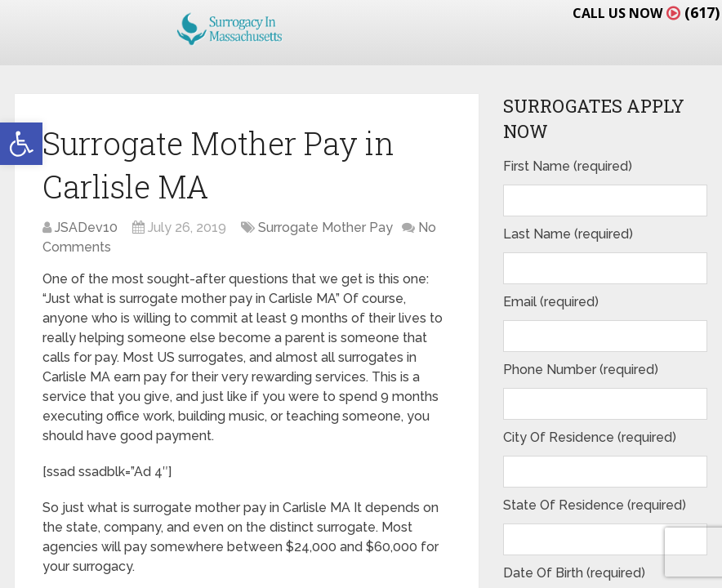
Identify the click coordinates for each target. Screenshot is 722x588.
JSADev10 (86, 227)
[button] (21, 144)
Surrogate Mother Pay (325, 227)
